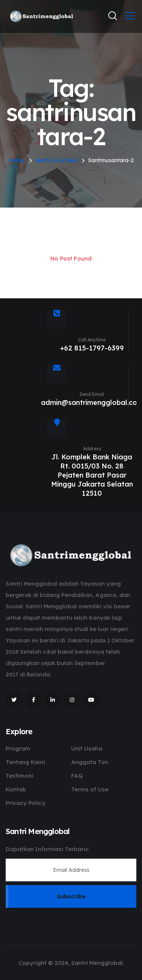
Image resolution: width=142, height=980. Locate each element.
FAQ (77, 776)
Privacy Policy (26, 803)
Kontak (16, 789)
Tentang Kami (25, 762)
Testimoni (20, 776)
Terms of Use (90, 789)
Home (17, 160)
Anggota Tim (90, 762)
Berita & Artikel (56, 160)
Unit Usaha (87, 748)
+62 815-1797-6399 (92, 348)
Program (18, 748)
